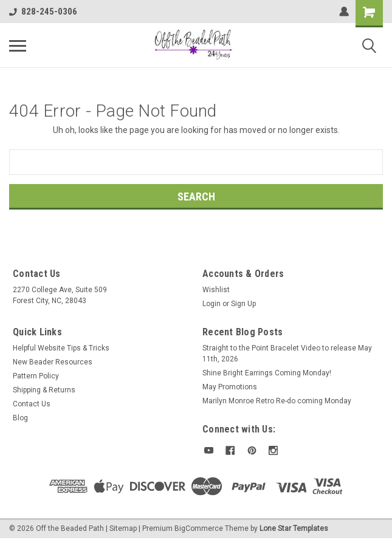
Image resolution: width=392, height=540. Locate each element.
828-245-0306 (43, 12)
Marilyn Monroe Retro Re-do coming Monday (277, 401)
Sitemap (123, 528)
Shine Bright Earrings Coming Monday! (267, 373)
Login (211, 304)
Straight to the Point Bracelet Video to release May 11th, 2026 (287, 354)
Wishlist (216, 290)
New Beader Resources (53, 362)
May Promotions (230, 387)
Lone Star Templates (294, 528)
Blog (20, 418)
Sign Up (243, 304)
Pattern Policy (36, 376)
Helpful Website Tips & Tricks (61, 348)
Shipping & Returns (44, 390)
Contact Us (32, 404)
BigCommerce (199, 528)
